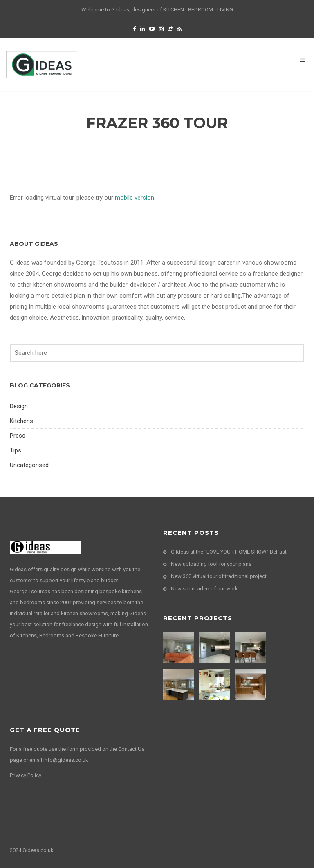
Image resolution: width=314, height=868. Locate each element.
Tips (16, 450)
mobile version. (135, 198)
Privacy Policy (26, 775)
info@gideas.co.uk (66, 760)
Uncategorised (29, 465)
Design (19, 406)
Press (18, 436)
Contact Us (131, 749)
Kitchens (21, 421)
